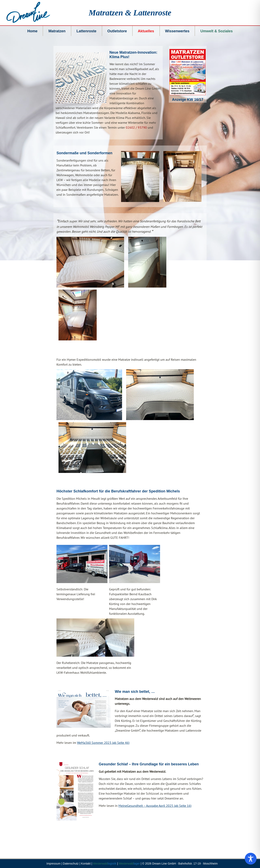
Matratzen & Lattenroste (130, 13)
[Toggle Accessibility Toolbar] (251, 859)
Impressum (54, 864)
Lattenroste (87, 31)
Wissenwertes (177, 31)
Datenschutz (71, 864)
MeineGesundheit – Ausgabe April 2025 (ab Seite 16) (155, 806)
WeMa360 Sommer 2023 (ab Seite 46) (103, 743)
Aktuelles (146, 31)
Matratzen (57, 31)
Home (32, 31)
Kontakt (86, 864)
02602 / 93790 (136, 127)
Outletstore (117, 31)
